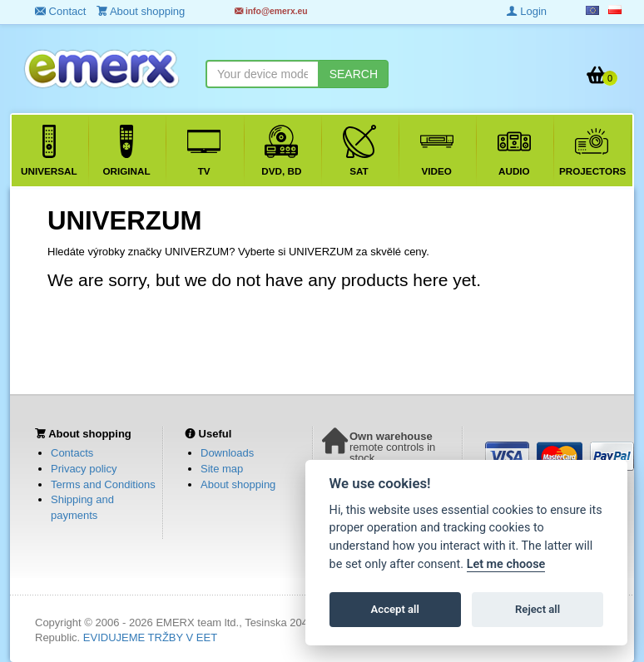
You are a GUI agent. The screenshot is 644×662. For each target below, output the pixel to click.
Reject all (537, 609)
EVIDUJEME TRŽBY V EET (150, 637)
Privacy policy (84, 469)
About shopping (238, 484)
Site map (222, 469)
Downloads (227, 453)
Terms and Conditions (103, 484)
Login (527, 11)
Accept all (395, 609)
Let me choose (506, 564)
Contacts (72, 453)
